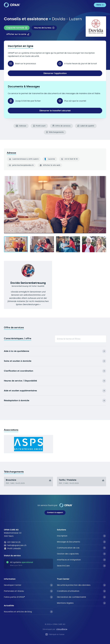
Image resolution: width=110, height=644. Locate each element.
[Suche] (81, 339)
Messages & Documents (81, 542)
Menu (100, 5)
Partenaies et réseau (28, 591)
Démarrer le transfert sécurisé (55, 111)
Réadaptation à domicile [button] (55, 401)
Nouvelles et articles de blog (28, 612)
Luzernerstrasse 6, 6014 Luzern (24, 159)
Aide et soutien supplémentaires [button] (55, 391)
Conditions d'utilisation (81, 591)
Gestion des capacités (81, 554)
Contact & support (55, 513)
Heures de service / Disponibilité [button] (55, 381)
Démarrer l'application (55, 73)
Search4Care (81, 566)
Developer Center (28, 585)
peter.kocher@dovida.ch (23, 165)
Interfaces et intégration (81, 560)
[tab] (16, 244)
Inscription (81, 536)
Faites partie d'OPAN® (28, 597)
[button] (17, 28)
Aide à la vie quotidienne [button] (55, 351)
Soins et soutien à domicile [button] (55, 361)
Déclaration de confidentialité (81, 597)
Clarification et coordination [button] (55, 371)
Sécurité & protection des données (81, 585)
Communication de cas (81, 548)
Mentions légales (81, 603)
